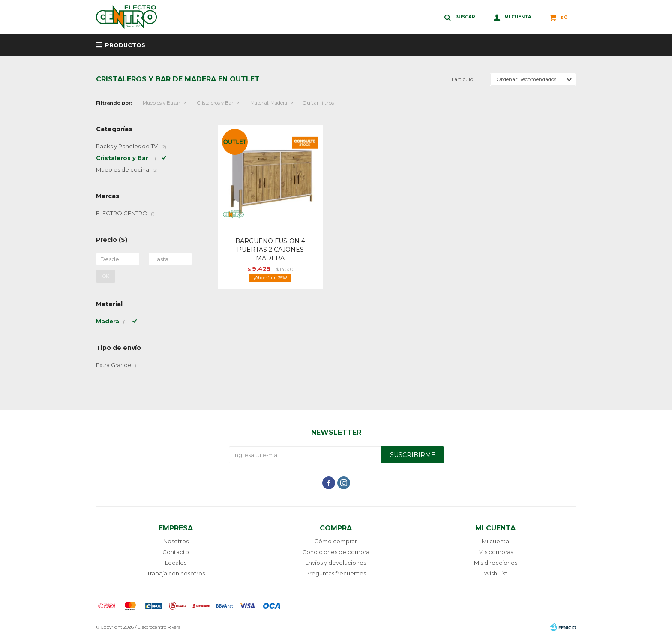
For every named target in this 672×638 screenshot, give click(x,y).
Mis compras (496, 552)
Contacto (176, 552)
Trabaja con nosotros (176, 573)
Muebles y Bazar (161, 103)
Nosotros (176, 541)
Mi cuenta (495, 541)
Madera (269, 103)
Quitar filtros (318, 103)
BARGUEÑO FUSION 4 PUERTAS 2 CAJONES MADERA (270, 250)
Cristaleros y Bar (215, 103)
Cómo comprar (336, 541)
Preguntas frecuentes (336, 573)
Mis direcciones (496, 563)
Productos (125, 45)
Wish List (496, 573)
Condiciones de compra (336, 552)
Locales (176, 563)
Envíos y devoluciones (336, 563)
